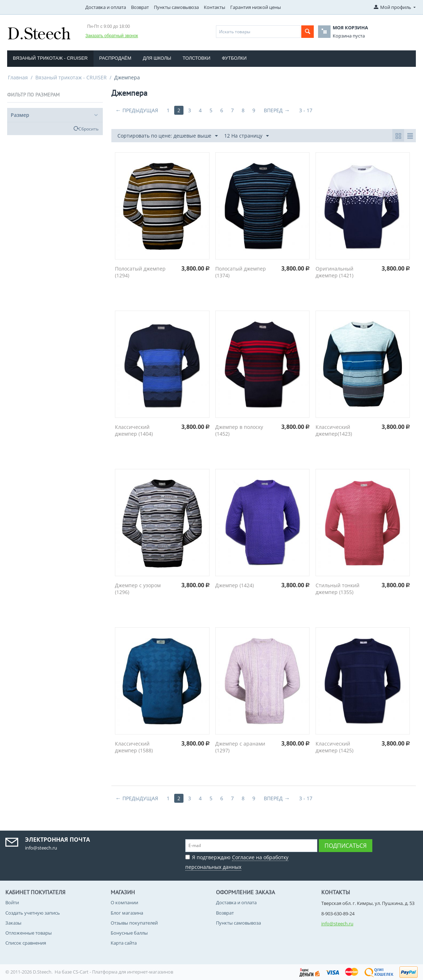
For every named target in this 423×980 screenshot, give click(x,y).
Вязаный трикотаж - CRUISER (50, 58)
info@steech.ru (337, 924)
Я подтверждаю (237, 861)
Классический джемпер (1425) (334, 747)
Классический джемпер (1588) (134, 747)
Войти (12, 902)
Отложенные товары (29, 933)
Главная (18, 77)
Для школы (157, 58)
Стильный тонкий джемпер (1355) (338, 589)
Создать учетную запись (33, 913)
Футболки (234, 58)
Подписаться (346, 846)
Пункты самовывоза (176, 7)
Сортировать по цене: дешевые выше (168, 136)
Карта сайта (124, 943)
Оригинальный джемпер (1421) (334, 272)
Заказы (13, 923)
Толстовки (197, 58)
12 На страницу (246, 136)
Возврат (140, 7)
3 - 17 (306, 110)
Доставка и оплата (106, 7)
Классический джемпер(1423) (334, 430)
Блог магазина (127, 913)
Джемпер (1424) (235, 585)
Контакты (215, 7)
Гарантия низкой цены (256, 7)
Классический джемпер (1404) (134, 430)
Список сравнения (26, 943)
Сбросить (89, 129)
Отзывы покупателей (134, 923)
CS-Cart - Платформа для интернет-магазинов (123, 972)
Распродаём (115, 58)
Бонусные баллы (129, 933)
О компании (124, 902)
